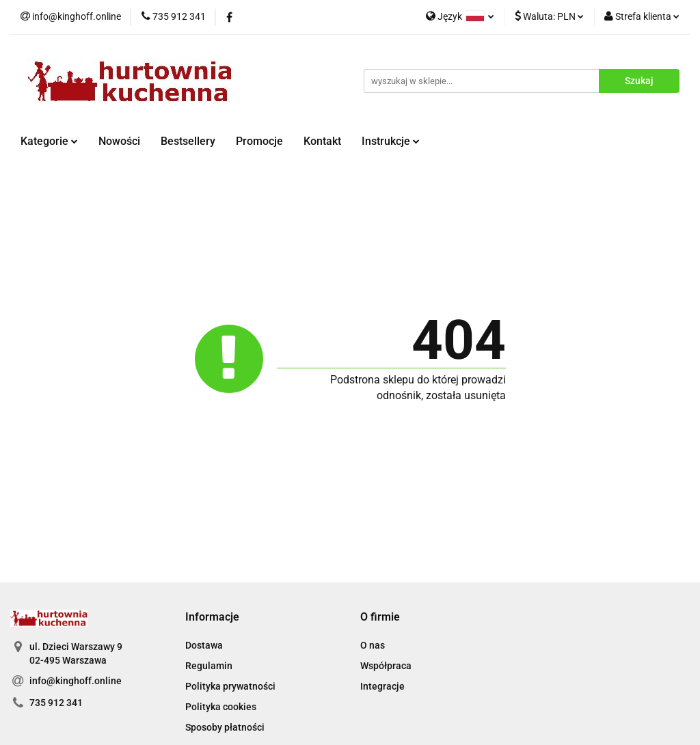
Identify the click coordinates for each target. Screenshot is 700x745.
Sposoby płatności (225, 727)
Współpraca (386, 666)
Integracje (382, 686)
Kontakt (322, 141)
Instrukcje (391, 141)
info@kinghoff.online (76, 681)
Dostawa (204, 645)
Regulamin (209, 666)
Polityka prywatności (230, 686)
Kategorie (49, 141)
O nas (373, 645)
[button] (212, 618)
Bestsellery (188, 141)
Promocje (259, 141)
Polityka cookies (221, 707)
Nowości (119, 141)
